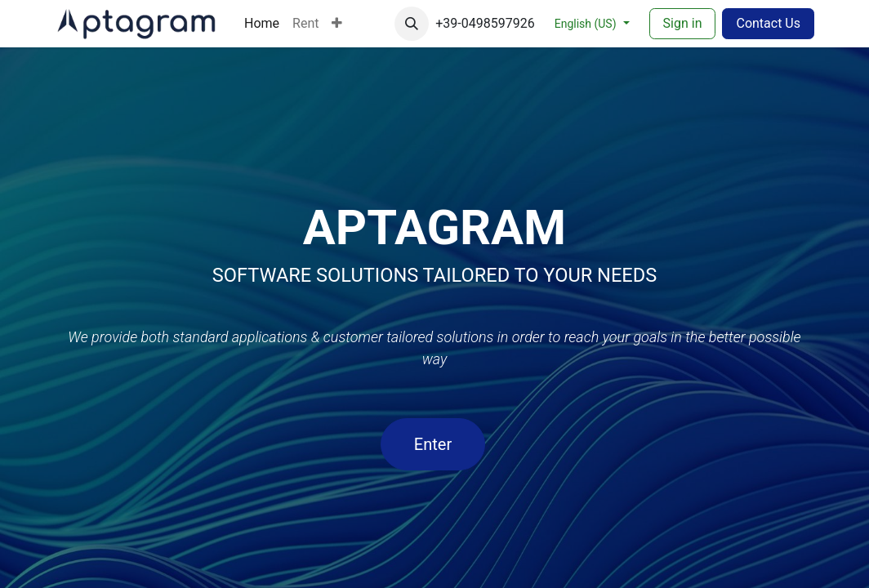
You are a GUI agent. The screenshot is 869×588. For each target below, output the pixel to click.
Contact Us (768, 23)
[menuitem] (262, 24)
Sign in (683, 23)
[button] (412, 24)
